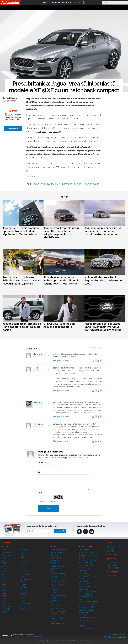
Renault (24, 577)
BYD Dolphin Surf (58, 611)
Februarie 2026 (113, 568)
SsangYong (25, 590)
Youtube (92, 532)
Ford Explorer (84, 550)
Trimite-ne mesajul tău (115, 637)
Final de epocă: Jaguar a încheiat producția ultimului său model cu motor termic (61, 281)
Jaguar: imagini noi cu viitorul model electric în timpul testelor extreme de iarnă (103, 231)
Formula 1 (111, 576)
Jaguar (29, 115)
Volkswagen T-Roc (58, 566)
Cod (40, 493)
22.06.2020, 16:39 (39, 426)
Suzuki (24, 596)
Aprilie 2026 (112, 562)
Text (40, 472)
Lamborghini (7, 604)
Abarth (5, 550)
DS (3, 574)
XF (60, 184)
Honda (4, 588)
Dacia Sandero (84, 623)
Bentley (5, 561)
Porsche (24, 571)
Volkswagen (26, 604)
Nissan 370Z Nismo (87, 552)
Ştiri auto (110, 549)
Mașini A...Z (26, 609)
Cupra (4, 569)
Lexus (4, 612)
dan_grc (38, 402)
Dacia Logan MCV (86, 629)
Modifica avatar (31, 454)
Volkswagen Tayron (58, 595)
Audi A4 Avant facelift (87, 605)
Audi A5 (54, 587)
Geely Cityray (56, 558)
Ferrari (4, 577)
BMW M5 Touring (58, 574)
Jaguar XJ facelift (86, 563)
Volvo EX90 (55, 606)
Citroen (5, 566)
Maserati (24, 550)
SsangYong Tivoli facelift (88, 602)
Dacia (4, 571)
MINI (23, 558)
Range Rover (26, 574)
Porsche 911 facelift (58, 608)
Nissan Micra (84, 573)
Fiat (3, 579)
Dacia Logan (84, 626)
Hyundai (5, 590)
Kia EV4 (54, 576)
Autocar (33, 177)
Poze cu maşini (113, 554)
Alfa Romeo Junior (58, 624)
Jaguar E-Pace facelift (87, 591)
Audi (4, 558)
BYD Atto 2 (55, 563)
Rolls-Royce (26, 579)
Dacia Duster (84, 620)
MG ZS (54, 598)
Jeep (4, 598)
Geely (4, 585)
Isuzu (4, 593)
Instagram (86, 532)
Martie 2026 (112, 565)
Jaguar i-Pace (84, 584)
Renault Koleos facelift (87, 618)
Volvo (23, 606)
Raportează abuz (62, 361)
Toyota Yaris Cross (86, 566)
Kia (3, 601)
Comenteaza (96, 348)
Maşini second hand (115, 546)
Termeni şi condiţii (34, 637)
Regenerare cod (55, 501)
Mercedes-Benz (27, 555)
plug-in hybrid (56, 132)
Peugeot (24, 569)
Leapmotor (6, 609)
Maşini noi (7, 542)
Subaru (24, 593)
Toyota (24, 601)
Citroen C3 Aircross (58, 582)
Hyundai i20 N (84, 581)
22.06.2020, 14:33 (40, 404)
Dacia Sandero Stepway (88, 560)
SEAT (23, 582)
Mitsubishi (25, 561)
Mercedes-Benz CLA (59, 552)
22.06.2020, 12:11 (39, 356)
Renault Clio (55, 561)
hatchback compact (73, 184)
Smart (23, 588)
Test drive (111, 552)
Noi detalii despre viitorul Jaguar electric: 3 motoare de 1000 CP (103, 281)
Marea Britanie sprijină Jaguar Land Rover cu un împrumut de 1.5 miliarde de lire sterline (103, 327)
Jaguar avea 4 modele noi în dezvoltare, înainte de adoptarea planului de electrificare (61, 233)
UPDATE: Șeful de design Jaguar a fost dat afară (59, 325)
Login (84, 3)
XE (56, 184)
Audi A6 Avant (56, 579)
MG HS (54, 593)
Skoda (23, 585)
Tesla (23, 598)
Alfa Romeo (6, 552)
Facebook (79, 532)
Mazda (24, 552)
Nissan (24, 563)
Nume (41, 462)
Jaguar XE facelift (86, 594)
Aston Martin (7, 555)
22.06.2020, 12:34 (39, 370)
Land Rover (6, 606)
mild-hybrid (40, 132)
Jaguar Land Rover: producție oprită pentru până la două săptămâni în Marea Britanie (21, 231)
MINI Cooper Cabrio (58, 584)
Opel (23, 566)
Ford (4, 582)
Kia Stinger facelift (86, 607)
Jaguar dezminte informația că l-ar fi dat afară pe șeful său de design (22, 327)
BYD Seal (54, 555)
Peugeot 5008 (56, 590)
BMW (4, 563)
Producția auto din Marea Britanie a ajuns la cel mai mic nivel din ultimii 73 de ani (21, 281)
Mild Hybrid (47, 184)
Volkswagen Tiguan (58, 550)
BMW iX (82, 615)
